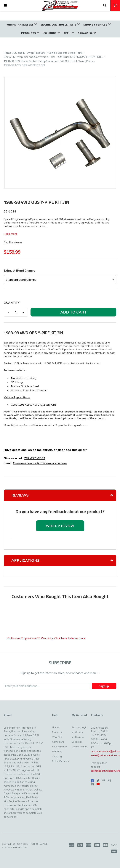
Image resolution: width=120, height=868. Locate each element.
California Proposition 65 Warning (30, 638)
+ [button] (23, 312)
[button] (5, 6)
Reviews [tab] (20, 495)
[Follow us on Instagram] (109, 781)
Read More (10, 234)
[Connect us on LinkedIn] (92, 784)
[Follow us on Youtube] (98, 784)
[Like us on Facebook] (92, 781)
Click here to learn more (70, 638)
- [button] (8, 312)
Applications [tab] (25, 560)
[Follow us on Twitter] (98, 781)
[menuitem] (22, 25)
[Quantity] (16, 312)
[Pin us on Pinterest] (104, 781)
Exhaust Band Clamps (20, 270)
